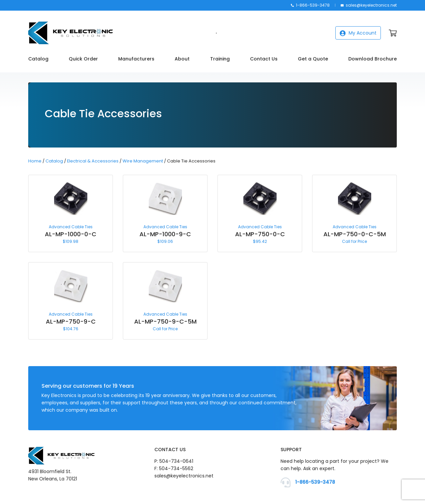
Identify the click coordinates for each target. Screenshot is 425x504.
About (182, 59)
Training (220, 59)
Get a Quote (313, 59)
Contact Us (264, 59)
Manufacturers (136, 59)
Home (35, 161)
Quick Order (83, 59)
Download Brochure (373, 59)
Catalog (38, 59)
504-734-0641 (176, 461)
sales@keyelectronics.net (369, 5)
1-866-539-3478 (310, 5)
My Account (358, 33)
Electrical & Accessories (93, 161)
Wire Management (143, 161)
